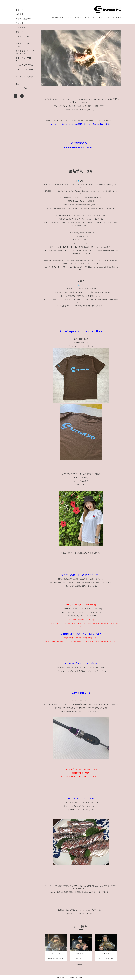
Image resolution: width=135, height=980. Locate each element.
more (81, 965)
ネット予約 (21, 28)
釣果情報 (20, 14)
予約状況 (20, 23)
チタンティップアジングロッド (81, 701)
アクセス (20, 32)
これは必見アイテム (24, 65)
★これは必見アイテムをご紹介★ (81, 663)
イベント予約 (22, 88)
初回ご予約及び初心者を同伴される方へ (81, 575)
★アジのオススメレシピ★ (81, 798)
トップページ (22, 10)
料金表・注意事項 (23, 19)
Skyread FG (62, 978)
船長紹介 (20, 84)
